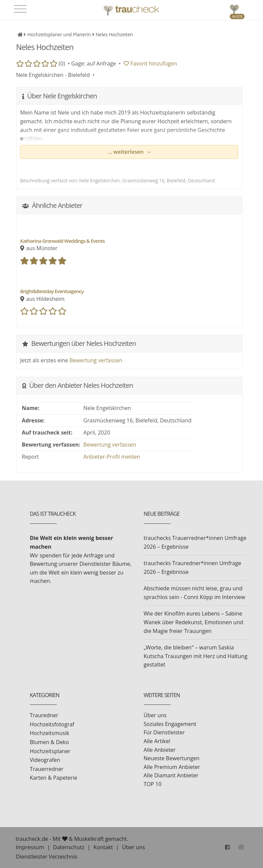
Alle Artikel (157, 741)
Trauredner (44, 715)
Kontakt (103, 847)
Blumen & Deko (49, 742)
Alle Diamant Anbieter (171, 775)
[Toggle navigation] (20, 9)
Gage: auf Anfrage (94, 63)
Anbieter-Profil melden (112, 457)
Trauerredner (47, 769)
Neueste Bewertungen (172, 758)
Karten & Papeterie (54, 778)
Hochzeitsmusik (50, 733)
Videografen (45, 760)
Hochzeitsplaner (50, 751)
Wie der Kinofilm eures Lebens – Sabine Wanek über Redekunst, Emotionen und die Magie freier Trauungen (193, 622)
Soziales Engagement (170, 724)
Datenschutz (69, 847)
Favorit (150, 63)
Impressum (30, 847)
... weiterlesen (126, 152)
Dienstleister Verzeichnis (47, 857)
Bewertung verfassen (96, 360)
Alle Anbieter (160, 750)
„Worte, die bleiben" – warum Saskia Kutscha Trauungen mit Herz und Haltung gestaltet (196, 656)
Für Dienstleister (164, 732)
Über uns (155, 715)
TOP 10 (153, 784)
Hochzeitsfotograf (52, 724)
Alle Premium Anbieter (172, 767)
